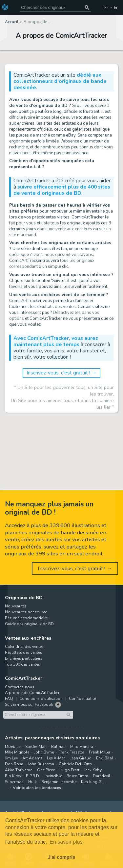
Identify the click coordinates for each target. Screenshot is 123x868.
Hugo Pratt (69, 770)
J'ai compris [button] (61, 857)
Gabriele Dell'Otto (75, 764)
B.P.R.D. (33, 776)
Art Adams (32, 758)
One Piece (46, 770)
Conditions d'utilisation (41, 699)
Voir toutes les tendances (37, 788)
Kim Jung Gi (92, 782)
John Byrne (44, 752)
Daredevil (102, 776)
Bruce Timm (77, 776)
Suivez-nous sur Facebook (29, 704)
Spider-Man (36, 747)
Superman (14, 782)
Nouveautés (16, 606)
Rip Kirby (13, 776)
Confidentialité (82, 699)
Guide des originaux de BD (29, 624)
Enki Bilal (105, 758)
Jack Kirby (93, 770)
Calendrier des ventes (24, 647)
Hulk (32, 782)
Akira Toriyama (19, 770)
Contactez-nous (20, 687)
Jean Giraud (81, 758)
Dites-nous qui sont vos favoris (63, 255)
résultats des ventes (56, 307)
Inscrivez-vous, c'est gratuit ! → (62, 373)
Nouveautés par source (26, 612)
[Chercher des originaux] (87, 7)
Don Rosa (14, 764)
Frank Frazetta (71, 752)
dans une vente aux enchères (65, 229)
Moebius (13, 747)
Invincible (53, 776)
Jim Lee (11, 758)
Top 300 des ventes (22, 664)
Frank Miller (100, 752)
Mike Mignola (17, 752)
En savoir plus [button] (66, 842)
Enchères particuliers (24, 658)
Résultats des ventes (23, 652)
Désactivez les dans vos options (54, 316)
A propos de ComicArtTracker (32, 693)
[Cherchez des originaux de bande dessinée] (55, 7)
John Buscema (41, 764)
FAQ (9, 699)
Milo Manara (82, 747)
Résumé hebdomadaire (26, 618)
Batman (58, 747)
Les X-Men (56, 758)
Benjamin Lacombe (59, 782)
